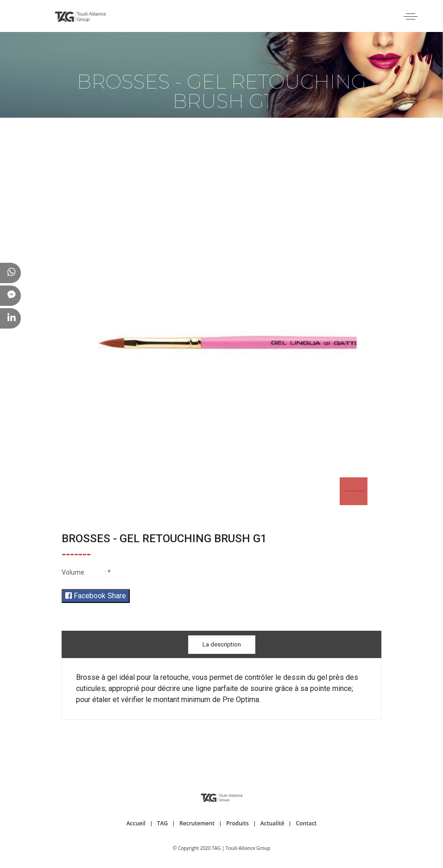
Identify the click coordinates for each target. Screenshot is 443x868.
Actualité (272, 823)
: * (86, 572)
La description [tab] (222, 644)
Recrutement (197, 823)
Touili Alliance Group (248, 848)
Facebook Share (96, 596)
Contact (306, 823)
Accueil (136, 823)
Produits (237, 823)
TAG (162, 823)
